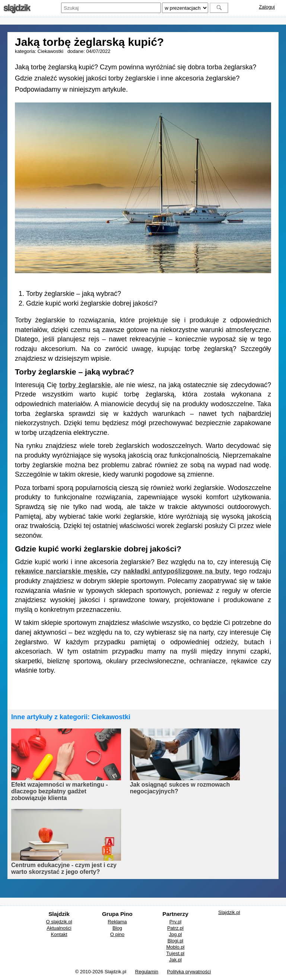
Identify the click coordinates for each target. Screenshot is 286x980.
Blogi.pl (176, 941)
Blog (117, 928)
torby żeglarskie (85, 385)
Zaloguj (267, 7)
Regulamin (147, 972)
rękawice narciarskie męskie (61, 571)
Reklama (117, 922)
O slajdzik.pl (59, 922)
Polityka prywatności (189, 972)
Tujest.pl (176, 953)
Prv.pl (175, 922)
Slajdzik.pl (229, 912)
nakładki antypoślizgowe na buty (176, 571)
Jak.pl (175, 960)
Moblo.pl (175, 947)
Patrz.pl (175, 928)
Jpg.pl (176, 934)
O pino (117, 934)
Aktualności (59, 928)
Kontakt (59, 934)
